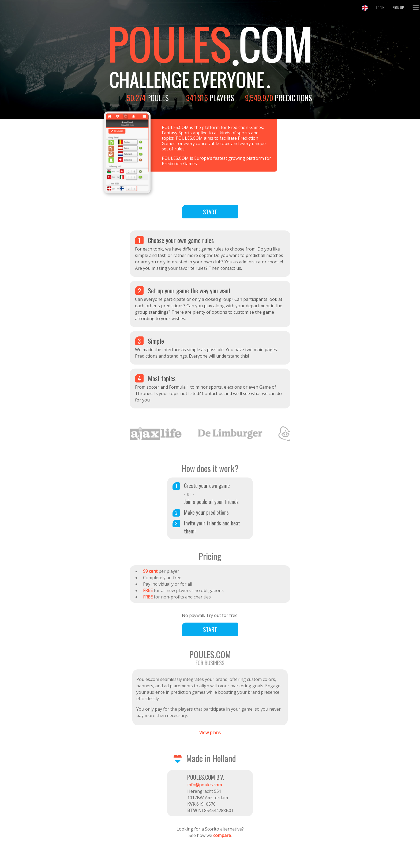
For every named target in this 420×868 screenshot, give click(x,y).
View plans (210, 733)
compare (222, 835)
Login (380, 7)
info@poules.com (205, 785)
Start (210, 212)
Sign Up (398, 7)
